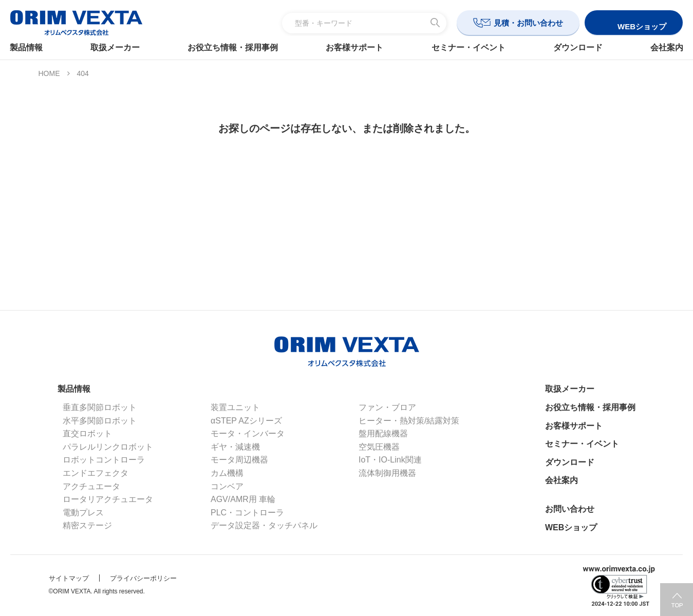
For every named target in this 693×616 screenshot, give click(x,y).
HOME (49, 73)
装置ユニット (235, 407)
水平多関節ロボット (100, 421)
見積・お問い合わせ (528, 23)
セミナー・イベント (466, 47)
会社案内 (661, 47)
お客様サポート (355, 47)
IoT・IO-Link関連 (390, 460)
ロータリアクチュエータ (108, 499)
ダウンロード (574, 47)
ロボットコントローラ (104, 460)
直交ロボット (87, 434)
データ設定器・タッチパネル (264, 525)
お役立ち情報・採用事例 (235, 47)
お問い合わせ (570, 509)
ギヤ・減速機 (235, 447)
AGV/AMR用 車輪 (243, 499)
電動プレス (83, 513)
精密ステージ (87, 525)
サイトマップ (69, 578)
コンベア (227, 486)
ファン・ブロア (387, 407)
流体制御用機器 (387, 473)
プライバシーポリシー (143, 578)
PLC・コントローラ (247, 513)
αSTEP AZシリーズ (246, 421)
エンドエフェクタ (96, 473)
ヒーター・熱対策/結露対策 (409, 421)
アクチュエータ (91, 486)
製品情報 (32, 47)
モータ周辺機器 (239, 460)
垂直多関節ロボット (100, 407)
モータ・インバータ (248, 434)
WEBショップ (571, 527)
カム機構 (227, 473)
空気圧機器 (379, 447)
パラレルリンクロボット (108, 447)
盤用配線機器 (383, 434)
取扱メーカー (119, 47)
